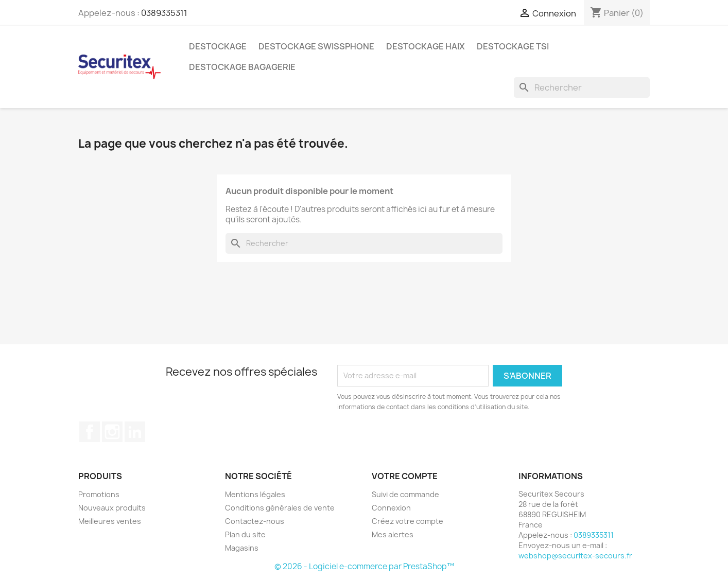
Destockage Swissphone (316, 46)
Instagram (112, 432)
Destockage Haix (426, 46)
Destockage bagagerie (242, 67)
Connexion (391, 508)
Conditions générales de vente (280, 508)
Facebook (90, 432)
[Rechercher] (582, 87)
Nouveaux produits (112, 508)
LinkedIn (135, 432)
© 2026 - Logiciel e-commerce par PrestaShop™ (364, 566)
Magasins (242, 548)
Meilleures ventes (110, 521)
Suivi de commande (405, 494)
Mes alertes (393, 534)
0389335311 (164, 13)
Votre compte (405, 476)
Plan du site (245, 534)
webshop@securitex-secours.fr (575, 556)
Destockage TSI (513, 46)
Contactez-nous (255, 521)
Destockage (218, 46)
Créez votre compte (408, 521)
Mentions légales (255, 494)
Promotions (99, 494)
